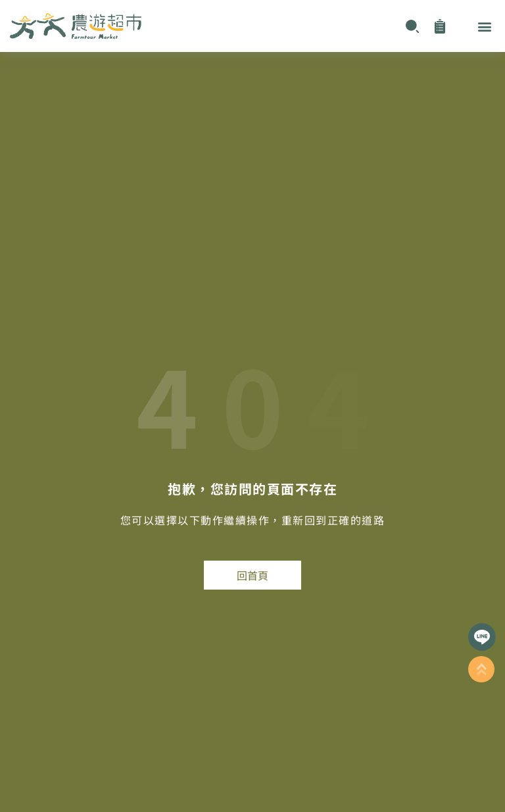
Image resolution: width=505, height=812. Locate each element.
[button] (484, 26)
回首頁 (252, 575)
